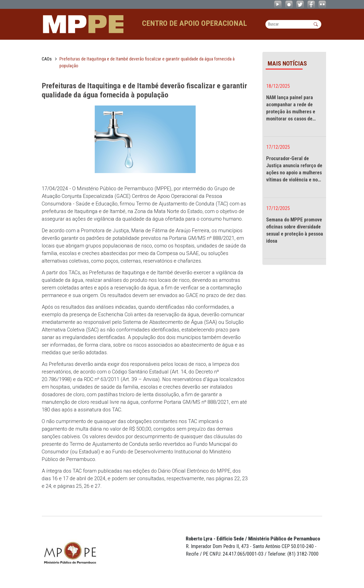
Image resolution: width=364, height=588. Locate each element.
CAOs (47, 59)
